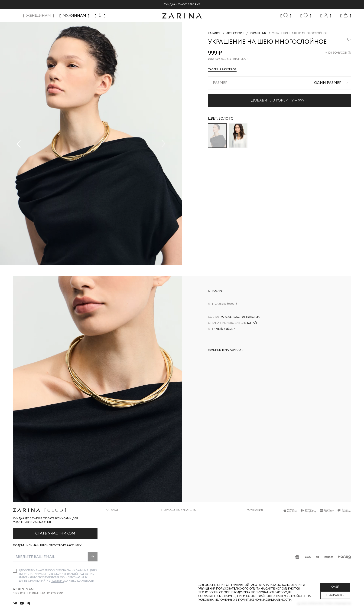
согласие (31, 571)
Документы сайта (176, 564)
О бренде (254, 517)
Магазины (254, 554)
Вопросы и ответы (177, 536)
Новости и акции (261, 545)
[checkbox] (15, 571)
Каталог (112, 510)
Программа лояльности (180, 545)
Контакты (255, 536)
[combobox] (279, 83)
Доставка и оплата (177, 517)
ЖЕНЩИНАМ (39, 16)
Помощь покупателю (179, 510)
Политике (58, 581)
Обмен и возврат (174, 526)
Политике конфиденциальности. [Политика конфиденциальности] (265, 600)
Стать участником (55, 533)
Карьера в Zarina (259, 526)
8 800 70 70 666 (24, 589)
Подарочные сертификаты (183, 554)
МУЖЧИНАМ (74, 16)
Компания (255, 510)
